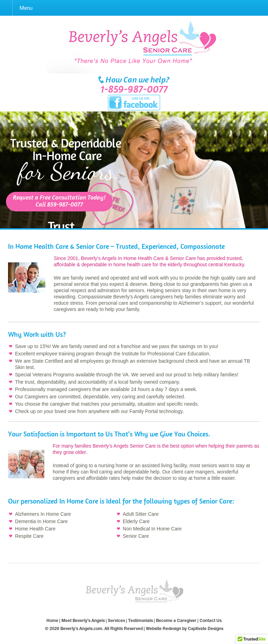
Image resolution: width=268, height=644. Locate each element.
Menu (26, 8)
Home (52, 620)
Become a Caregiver (176, 620)
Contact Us (211, 620)
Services (116, 620)
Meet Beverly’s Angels (83, 620)
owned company (161, 382)
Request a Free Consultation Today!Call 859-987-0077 (59, 201)
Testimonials (140, 620)
